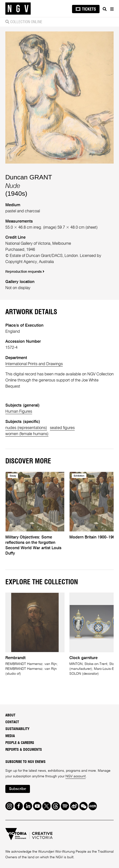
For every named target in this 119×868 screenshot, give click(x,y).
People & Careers (20, 743)
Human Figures (19, 412)
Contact (12, 722)
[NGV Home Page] (18, 9)
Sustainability (17, 729)
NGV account (76, 776)
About (10, 715)
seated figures (62, 428)
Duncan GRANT (29, 177)
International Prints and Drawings (34, 364)
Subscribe (18, 789)
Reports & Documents (24, 750)
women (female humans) (27, 434)
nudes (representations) (26, 428)
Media (10, 736)
